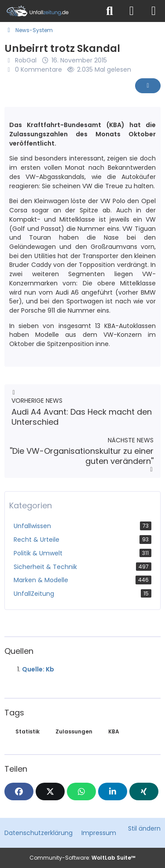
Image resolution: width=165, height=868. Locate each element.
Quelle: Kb (38, 669)
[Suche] (110, 11)
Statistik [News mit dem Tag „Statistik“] (27, 731)
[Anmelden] (132, 11)
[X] (50, 791)
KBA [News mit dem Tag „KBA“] (114, 731)
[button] (113, 791)
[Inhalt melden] (148, 86)
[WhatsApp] (81, 791)
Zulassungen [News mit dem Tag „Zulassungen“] (74, 731)
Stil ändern (144, 828)
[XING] (144, 791)
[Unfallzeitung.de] (49, 11)
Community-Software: (82, 858)
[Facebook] (19, 791)
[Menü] (154, 11)
